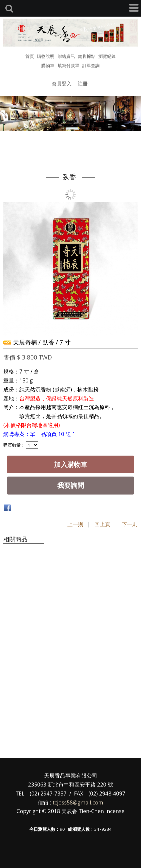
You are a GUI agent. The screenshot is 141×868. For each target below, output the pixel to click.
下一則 (130, 524)
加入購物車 (71, 464)
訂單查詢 (91, 66)
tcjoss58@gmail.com (78, 802)
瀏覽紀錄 (107, 56)
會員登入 (62, 83)
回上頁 (102, 524)
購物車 (48, 66)
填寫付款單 (68, 66)
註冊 (83, 83)
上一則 (75, 524)
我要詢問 (71, 485)
